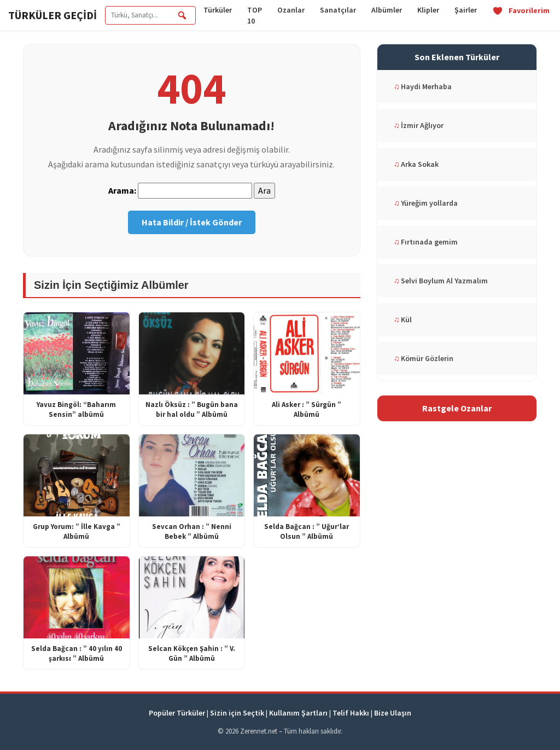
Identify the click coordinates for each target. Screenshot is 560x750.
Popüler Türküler (177, 713)
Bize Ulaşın (393, 713)
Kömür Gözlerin (424, 358)
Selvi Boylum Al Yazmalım (441, 281)
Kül (403, 319)
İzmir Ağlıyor (419, 125)
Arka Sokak (416, 164)
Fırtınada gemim (426, 242)
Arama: (122, 190)
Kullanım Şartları (298, 713)
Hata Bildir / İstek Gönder (192, 222)
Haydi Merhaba (423, 86)
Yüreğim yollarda (426, 203)
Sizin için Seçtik (237, 713)
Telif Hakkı (351, 713)
